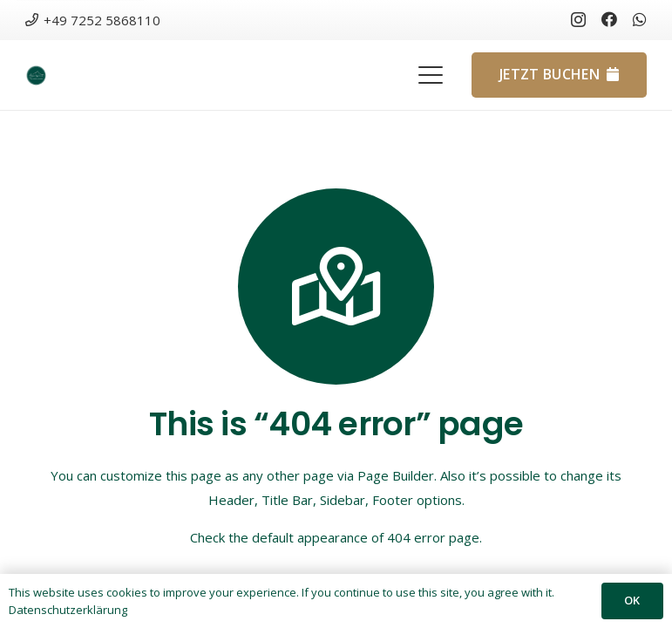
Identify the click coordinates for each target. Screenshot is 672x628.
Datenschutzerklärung (68, 610)
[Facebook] (609, 19)
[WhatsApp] (640, 19)
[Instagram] (578, 20)
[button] (431, 75)
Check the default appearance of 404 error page (335, 537)
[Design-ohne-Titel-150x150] (36, 75)
